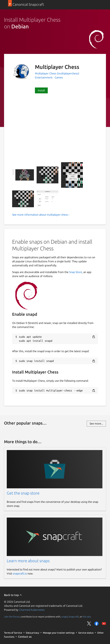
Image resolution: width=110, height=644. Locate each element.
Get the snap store (23, 493)
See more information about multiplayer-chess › (41, 215)
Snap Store (76, 272)
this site (87, 617)
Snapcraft (74, 617)
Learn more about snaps (28, 561)
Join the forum (12, 617)
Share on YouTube (104, 624)
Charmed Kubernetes (32, 610)
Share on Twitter (89, 624)
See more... (96, 424)
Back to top (13, 595)
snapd (65, 617)
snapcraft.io (20, 573)
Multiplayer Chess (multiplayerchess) (57, 73)
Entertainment (44, 77)
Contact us (25, 637)
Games (59, 77)
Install (41, 90)
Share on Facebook (97, 624)
